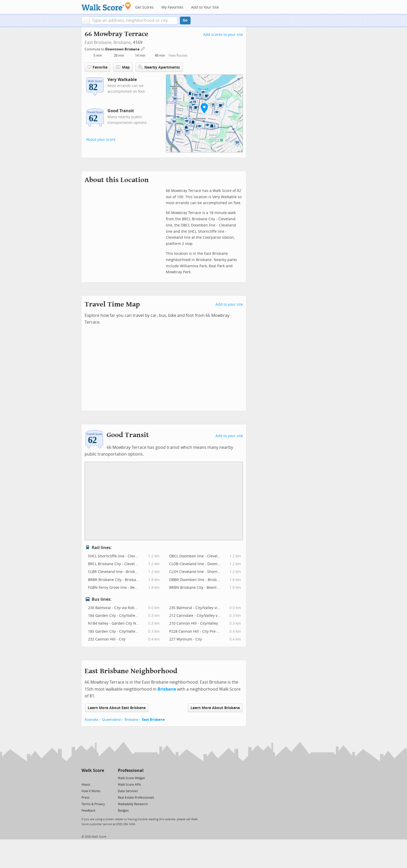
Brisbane (122, 42)
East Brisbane (153, 720)
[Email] (101, 778)
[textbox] (134, 21)
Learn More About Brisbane (215, 708)
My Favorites (172, 7)
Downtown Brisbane (123, 49)
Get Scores (144, 7)
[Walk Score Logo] (106, 6)
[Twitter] (84, 778)
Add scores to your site (223, 35)
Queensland (111, 720)
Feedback (88, 811)
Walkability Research (133, 804)
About (86, 785)
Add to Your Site (205, 7)
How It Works (91, 791)
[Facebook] (93, 778)
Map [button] (123, 67)
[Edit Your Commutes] (143, 48)
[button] (86, 21)
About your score (101, 140)
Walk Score (93, 770)
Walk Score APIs (129, 785)
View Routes (178, 55)
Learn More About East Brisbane (117, 708)
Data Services (128, 791)
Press (86, 798)
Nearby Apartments (159, 67)
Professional (131, 770)
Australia (91, 720)
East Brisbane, (99, 42)
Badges (123, 811)
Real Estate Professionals (136, 798)
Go (185, 20)
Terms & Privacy (93, 804)
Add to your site (229, 305)
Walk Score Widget (131, 778)
